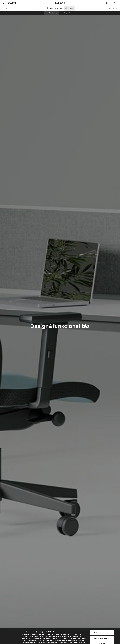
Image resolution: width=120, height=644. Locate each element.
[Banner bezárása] (117, 617)
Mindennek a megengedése (102, 619)
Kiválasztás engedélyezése (102, 624)
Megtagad (102, 630)
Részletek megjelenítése (95, 641)
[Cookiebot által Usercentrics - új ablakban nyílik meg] (11, 641)
